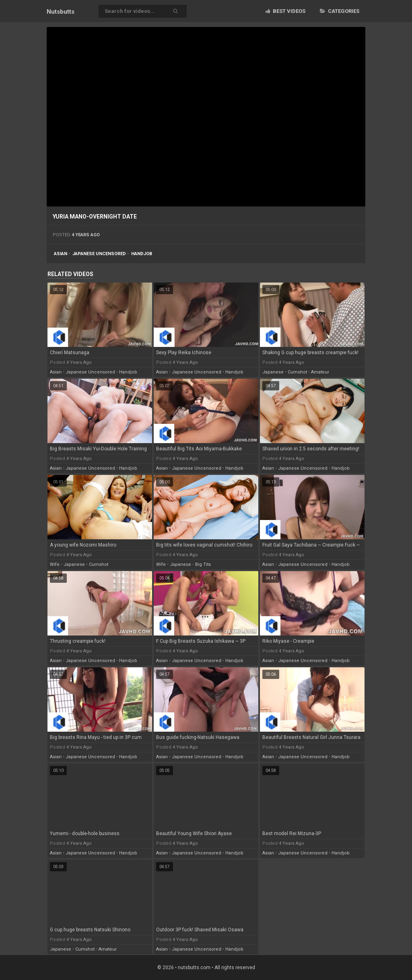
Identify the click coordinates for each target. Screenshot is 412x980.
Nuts (61, 12)
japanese (273, 372)
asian (61, 254)
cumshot (297, 372)
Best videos (285, 11)
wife (55, 564)
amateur (320, 372)
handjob (142, 254)
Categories (340, 11)
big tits (203, 564)
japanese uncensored (99, 254)
